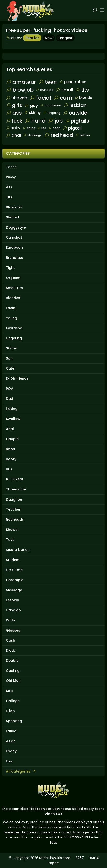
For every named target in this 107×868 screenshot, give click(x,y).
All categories (21, 771)
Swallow (13, 419)
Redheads (15, 520)
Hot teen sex (41, 809)
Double (12, 661)
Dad (10, 399)
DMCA (94, 858)
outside (75, 113)
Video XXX (53, 814)
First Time (14, 570)
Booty (11, 459)
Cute (10, 368)
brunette (45, 90)
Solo (10, 691)
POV (10, 389)
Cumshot (14, 237)
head (54, 128)
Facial (11, 308)
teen (48, 82)
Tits (9, 197)
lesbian (75, 105)
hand (35, 121)
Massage (14, 590)
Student (13, 560)
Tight (10, 268)
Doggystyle (16, 227)
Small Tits (14, 288)
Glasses (13, 630)
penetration (73, 82)
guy (31, 105)
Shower (12, 530)
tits (82, 90)
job (55, 121)
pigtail (72, 128)
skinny (33, 113)
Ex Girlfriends (17, 378)
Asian (11, 741)
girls (14, 105)
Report (54, 863)
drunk (29, 128)
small (64, 90)
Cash (11, 640)
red (42, 128)
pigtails (77, 121)
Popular (32, 38)
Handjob (13, 610)
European (14, 248)
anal (13, 135)
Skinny (11, 348)
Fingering (14, 338)
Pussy (11, 177)
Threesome (16, 489)
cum (63, 98)
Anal (10, 429)
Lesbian (13, 600)
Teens (11, 167)
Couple (12, 439)
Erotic (11, 650)
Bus (9, 469)
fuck (14, 121)
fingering (52, 113)
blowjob (20, 90)
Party (11, 620)
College (13, 701)
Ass (9, 187)
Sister (11, 449)
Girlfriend (14, 328)
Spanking (14, 721)
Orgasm (13, 278)
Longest (65, 38)
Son (9, 358)
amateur (21, 82)
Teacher (13, 509)
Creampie (15, 580)
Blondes (13, 298)
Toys (10, 540)
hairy (13, 128)
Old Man (13, 681)
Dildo (10, 711)
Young (11, 318)
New (49, 38)
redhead (59, 135)
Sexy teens (62, 809)
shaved (17, 98)
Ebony (11, 751)
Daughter (14, 499)
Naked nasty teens (88, 809)
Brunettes (14, 258)
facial (40, 98)
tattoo (83, 135)
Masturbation (18, 550)
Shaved (12, 217)
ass (14, 113)
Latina (11, 731)
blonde (83, 97)
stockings (32, 135)
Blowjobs (14, 207)
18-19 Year (15, 479)
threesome (51, 105)
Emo (10, 761)
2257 (79, 858)
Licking (12, 409)
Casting (13, 671)
